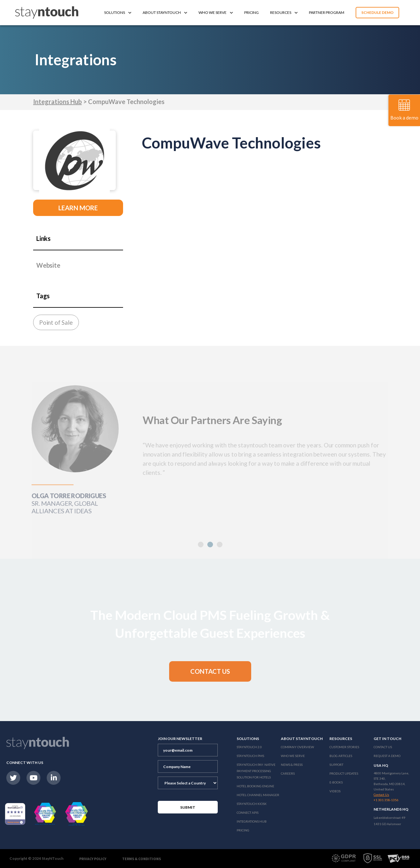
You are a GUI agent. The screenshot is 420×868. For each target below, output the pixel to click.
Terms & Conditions (142, 859)
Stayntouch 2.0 (249, 747)
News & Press (292, 765)
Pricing (251, 12)
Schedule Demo (377, 12)
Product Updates (344, 773)
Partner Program (327, 12)
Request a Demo (387, 756)
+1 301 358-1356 (386, 800)
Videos (335, 791)
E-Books (336, 782)
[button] (210, 671)
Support (336, 765)
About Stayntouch (165, 12)
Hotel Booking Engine (255, 786)
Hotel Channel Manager (258, 795)
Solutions (118, 12)
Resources (284, 12)
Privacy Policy (93, 859)
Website (48, 265)
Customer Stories (344, 747)
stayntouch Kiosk (252, 804)
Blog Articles (341, 756)
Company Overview (297, 747)
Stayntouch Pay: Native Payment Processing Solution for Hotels (256, 771)
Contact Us (383, 747)
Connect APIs (248, 813)
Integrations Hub (57, 102)
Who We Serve (216, 12)
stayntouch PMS (250, 756)
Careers (288, 773)
